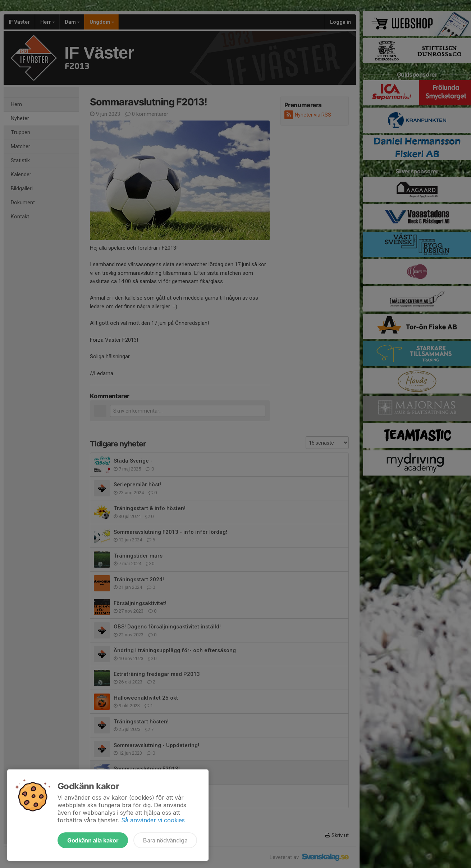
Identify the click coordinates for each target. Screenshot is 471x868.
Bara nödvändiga (165, 840)
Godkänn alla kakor (93, 840)
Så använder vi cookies (153, 820)
